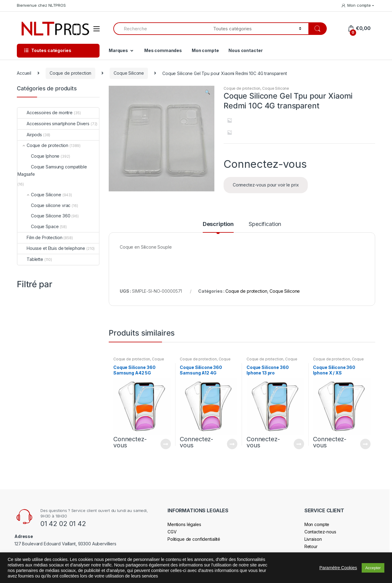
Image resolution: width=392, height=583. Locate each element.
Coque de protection (70, 73)
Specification (265, 224)
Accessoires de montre (45, 113)
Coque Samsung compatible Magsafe (52, 170)
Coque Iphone (38, 156)
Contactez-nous (320, 532)
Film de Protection (40, 237)
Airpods (30, 135)
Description (218, 224)
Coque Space (38, 226)
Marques (118, 50)
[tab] (218, 227)
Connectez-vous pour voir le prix (266, 185)
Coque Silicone (129, 73)
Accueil (24, 73)
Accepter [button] (373, 568)
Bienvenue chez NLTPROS (41, 5)
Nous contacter (245, 50)
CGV (172, 532)
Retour (311, 546)
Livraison (313, 539)
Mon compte (356, 5)
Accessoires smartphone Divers (53, 124)
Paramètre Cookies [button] (338, 568)
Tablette (30, 259)
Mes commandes (163, 50)
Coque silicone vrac (44, 205)
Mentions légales (184, 524)
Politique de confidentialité (194, 539)
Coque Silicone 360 (44, 216)
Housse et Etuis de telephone (51, 248)
